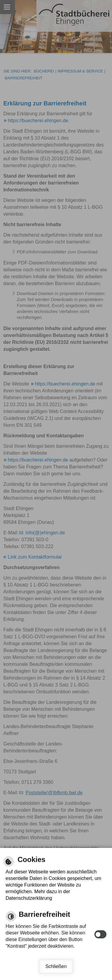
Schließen (56, 966)
